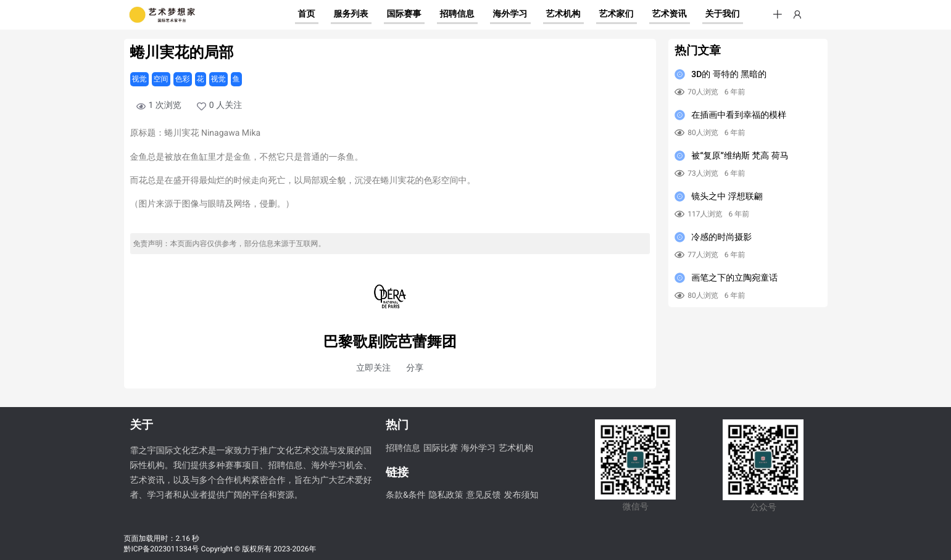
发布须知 (521, 495)
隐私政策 (446, 495)
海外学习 (478, 448)
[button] (778, 15)
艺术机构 (516, 448)
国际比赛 (441, 448)
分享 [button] (415, 368)
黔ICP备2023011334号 (162, 549)
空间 (161, 79)
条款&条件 (406, 495)
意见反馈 (484, 495)
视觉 (139, 79)
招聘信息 (403, 448)
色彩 (183, 79)
